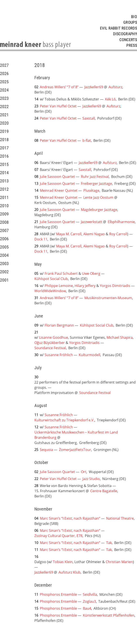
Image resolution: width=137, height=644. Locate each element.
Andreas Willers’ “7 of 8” (59, 87)
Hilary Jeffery (85, 286)
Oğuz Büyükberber (50, 343)
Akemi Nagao (94, 234)
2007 (4, 230)
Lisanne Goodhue (54, 337)
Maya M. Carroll (69, 234)
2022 (4, 107)
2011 (4, 197)
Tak (109, 543)
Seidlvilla (90, 594)
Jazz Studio (91, 479)
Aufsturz (115, 87)
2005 (4, 247)
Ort (84, 472)
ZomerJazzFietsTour (75, 450)
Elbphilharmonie (121, 222)
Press (132, 45)
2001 (4, 280)
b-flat (87, 140)
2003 (4, 264)
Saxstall (89, 118)
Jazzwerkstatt (92, 222)
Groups (130, 22)
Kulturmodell (89, 355)
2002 (4, 272)
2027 (4, 65)
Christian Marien (119, 562)
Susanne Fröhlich (59, 355)
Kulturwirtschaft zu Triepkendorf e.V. (64, 420)
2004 (4, 255)
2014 (4, 173)
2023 (4, 98)
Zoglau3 (89, 601)
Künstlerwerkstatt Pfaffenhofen (109, 615)
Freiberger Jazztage (96, 184)
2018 (4, 140)
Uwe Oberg (91, 274)
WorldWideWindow (50, 291)
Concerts (128, 40)
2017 (4, 148)
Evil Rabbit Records (119, 28)
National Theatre (120, 518)
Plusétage (91, 190)
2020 (4, 123)
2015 (4, 164)
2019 (4, 131)
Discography (125, 34)
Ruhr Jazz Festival (95, 177)
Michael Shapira (120, 337)
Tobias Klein (63, 562)
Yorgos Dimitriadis (115, 286)
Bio (134, 17)
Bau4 (87, 608)
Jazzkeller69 (94, 87)
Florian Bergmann (59, 325)
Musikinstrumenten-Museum (108, 298)
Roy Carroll (118, 234)
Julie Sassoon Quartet (57, 177)
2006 (4, 239)
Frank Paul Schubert (61, 274)
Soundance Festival (50, 348)
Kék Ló (110, 99)
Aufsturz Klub (69, 572)
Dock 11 (41, 239)
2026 (4, 73)
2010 (4, 206)
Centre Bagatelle (104, 491)
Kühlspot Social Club (51, 279)
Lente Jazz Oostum (98, 197)
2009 (4, 214)
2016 (4, 156)
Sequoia (46, 450)
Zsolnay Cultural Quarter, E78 (58, 536)
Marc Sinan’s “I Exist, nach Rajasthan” (70, 518)
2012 (4, 189)
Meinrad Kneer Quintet (59, 190)
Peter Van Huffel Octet (58, 106)
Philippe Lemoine (59, 286)
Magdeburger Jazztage (99, 210)
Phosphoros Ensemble (59, 594)
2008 (4, 222)
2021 (4, 115)
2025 (4, 82)
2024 (4, 90)
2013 (4, 181)
